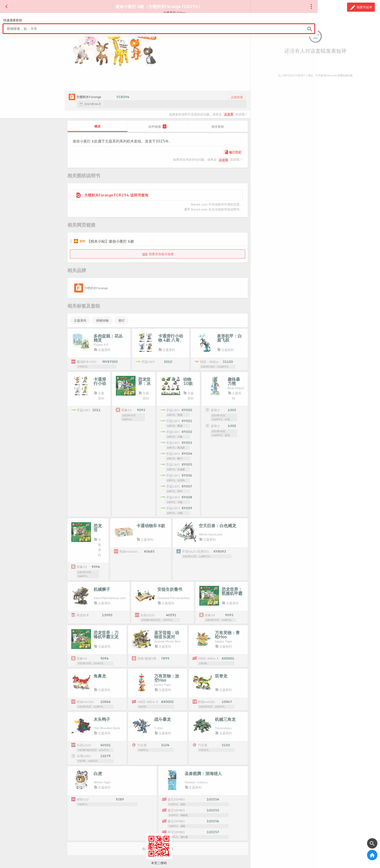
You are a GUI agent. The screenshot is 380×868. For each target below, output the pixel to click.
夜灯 (122, 320)
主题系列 (80, 320)
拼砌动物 (102, 320)
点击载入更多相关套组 (158, 838)
